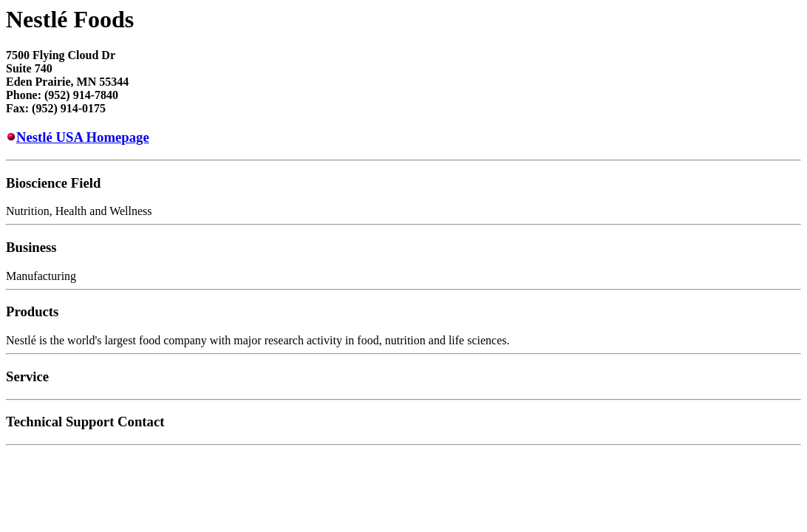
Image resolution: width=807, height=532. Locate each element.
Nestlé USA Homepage (83, 137)
